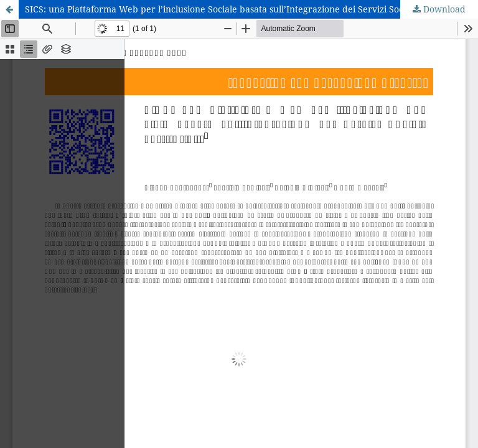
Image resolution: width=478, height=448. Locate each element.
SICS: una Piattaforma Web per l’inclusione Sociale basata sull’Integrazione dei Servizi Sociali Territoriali (245, 9)
